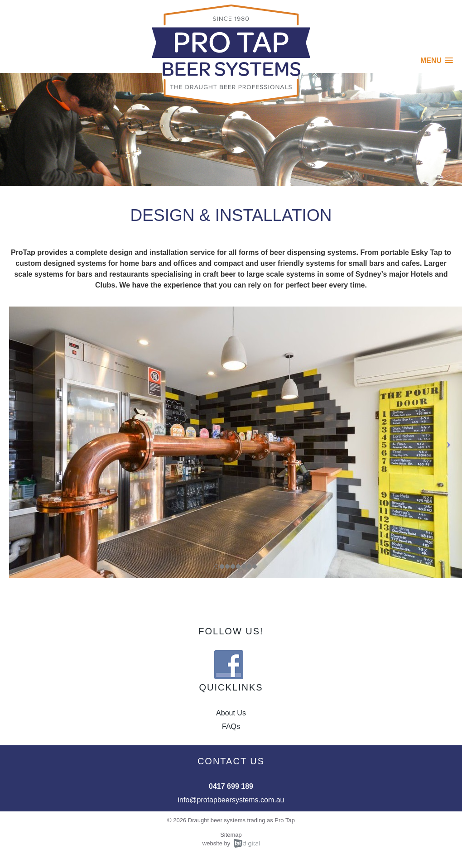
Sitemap (231, 835)
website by (216, 843)
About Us (231, 713)
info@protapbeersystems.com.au (231, 800)
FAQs (231, 727)
